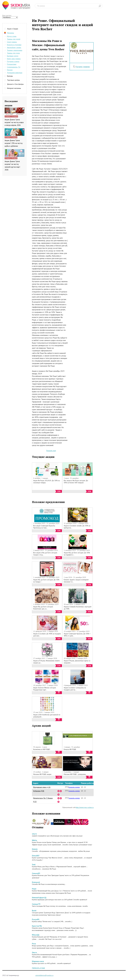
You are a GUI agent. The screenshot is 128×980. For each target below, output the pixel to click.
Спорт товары (12, 42)
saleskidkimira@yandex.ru (44, 975)
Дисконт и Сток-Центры (15, 84)
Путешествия (12, 64)
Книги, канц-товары (14, 59)
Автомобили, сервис (14, 47)
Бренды (10, 76)
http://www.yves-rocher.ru (85, 807)
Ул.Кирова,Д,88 (39, 791)
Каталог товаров (83, 67)
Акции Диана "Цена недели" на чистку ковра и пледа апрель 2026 (14, 122)
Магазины (11, 33)
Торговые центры (13, 80)
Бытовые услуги (13, 56)
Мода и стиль (12, 36)
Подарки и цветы (13, 61)
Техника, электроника (15, 50)
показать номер (74, 787)
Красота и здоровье (14, 45)
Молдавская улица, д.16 (42, 787)
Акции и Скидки (13, 29)
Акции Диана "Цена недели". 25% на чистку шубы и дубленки (14, 143)
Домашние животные (15, 73)
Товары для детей (14, 39)
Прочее (10, 70)
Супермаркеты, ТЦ (14, 67)
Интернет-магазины (14, 88)
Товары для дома (13, 53)
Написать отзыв (38, 968)
